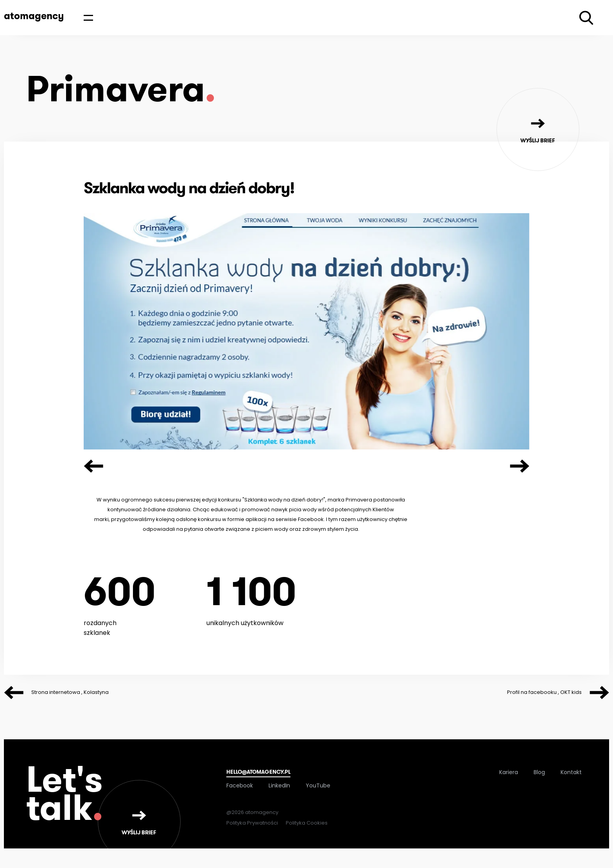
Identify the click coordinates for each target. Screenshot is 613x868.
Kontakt (571, 772)
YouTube (318, 785)
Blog (539, 772)
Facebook (240, 785)
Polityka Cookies (307, 823)
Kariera (509, 772)
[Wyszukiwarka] (586, 18)
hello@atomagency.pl (258, 772)
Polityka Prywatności (252, 823)
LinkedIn (279, 785)
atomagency (34, 16)
